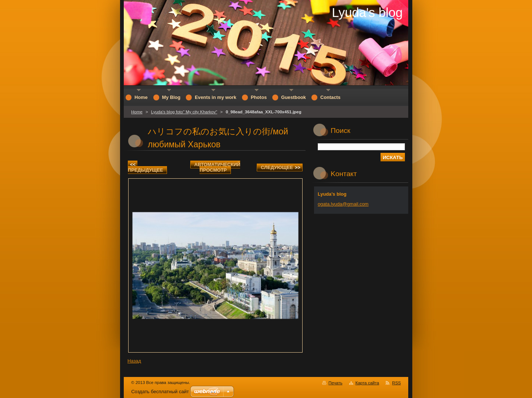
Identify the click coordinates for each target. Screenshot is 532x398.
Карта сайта (367, 383)
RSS (396, 383)
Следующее (281, 167)
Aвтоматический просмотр (217, 167)
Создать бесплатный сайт (160, 392)
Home (137, 112)
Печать (335, 383)
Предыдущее (145, 167)
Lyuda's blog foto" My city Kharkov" (184, 112)
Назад (134, 361)
